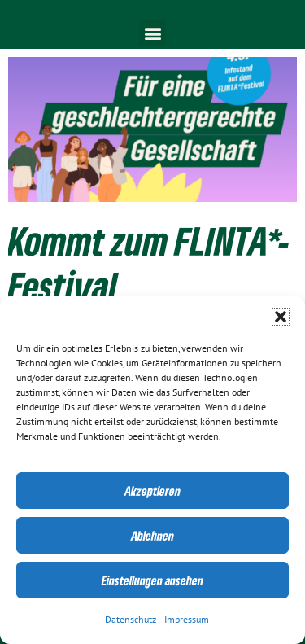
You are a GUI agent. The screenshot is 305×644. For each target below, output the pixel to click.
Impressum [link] (187, 620)
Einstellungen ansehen (152, 580)
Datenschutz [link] (131, 620)
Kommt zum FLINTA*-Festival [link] (149, 263)
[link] (152, 129)
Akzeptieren (152, 491)
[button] (281, 317)
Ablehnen (152, 536)
